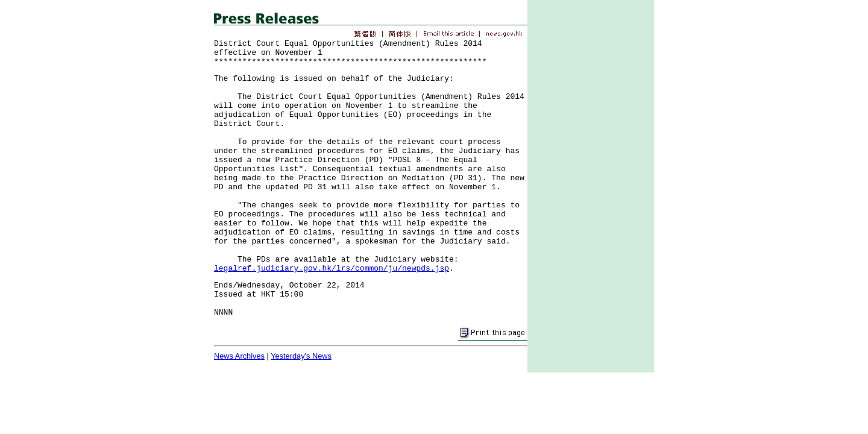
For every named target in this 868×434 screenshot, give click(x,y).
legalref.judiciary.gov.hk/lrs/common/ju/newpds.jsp (332, 269)
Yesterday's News (301, 356)
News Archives (239, 356)
